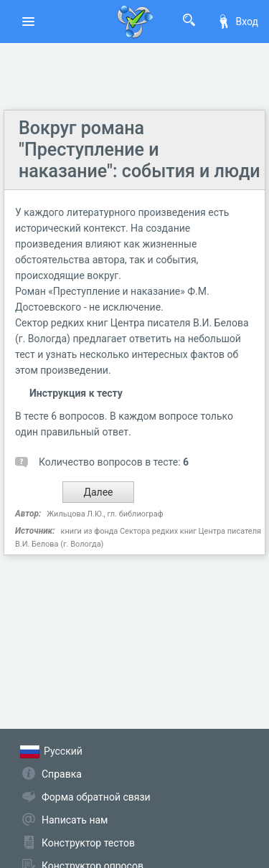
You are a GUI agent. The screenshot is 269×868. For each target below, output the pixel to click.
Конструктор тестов (88, 843)
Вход (237, 22)
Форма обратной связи (96, 797)
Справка (62, 774)
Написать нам (75, 820)
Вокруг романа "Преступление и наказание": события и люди (140, 150)
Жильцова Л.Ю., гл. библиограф (105, 514)
